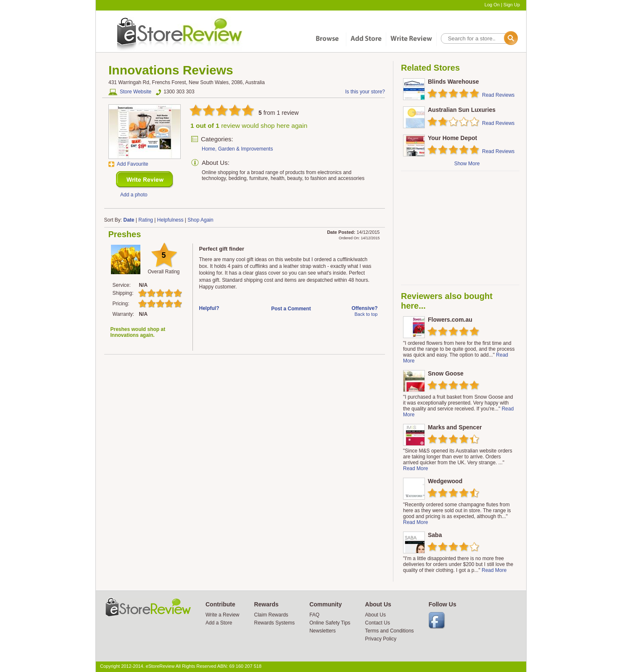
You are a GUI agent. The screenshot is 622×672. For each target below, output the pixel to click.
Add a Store (219, 623)
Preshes (125, 234)
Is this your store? (365, 92)
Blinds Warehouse (453, 82)
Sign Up (512, 5)
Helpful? (209, 308)
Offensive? (364, 308)
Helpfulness (170, 220)
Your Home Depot (452, 138)
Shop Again (200, 220)
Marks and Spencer (455, 427)
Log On (492, 5)
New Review (145, 180)
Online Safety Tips (330, 623)
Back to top (366, 314)
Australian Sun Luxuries (462, 110)
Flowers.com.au (450, 320)
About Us (376, 615)
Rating (146, 220)
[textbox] (479, 38)
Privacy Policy (381, 639)
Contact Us (378, 623)
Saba (435, 535)
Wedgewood (445, 481)
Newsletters (323, 631)
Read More (415, 468)
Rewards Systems (274, 623)
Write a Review (222, 615)
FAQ (314, 615)
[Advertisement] (460, 228)
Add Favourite (133, 164)
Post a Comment (291, 309)
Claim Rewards (271, 615)
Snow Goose (446, 373)
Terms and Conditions (390, 631)
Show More (467, 164)
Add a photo (134, 195)
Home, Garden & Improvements (237, 149)
